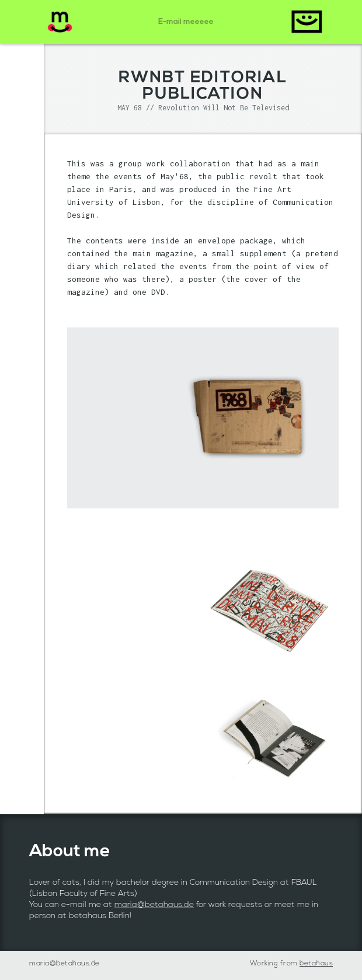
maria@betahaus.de (154, 905)
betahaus (316, 964)
